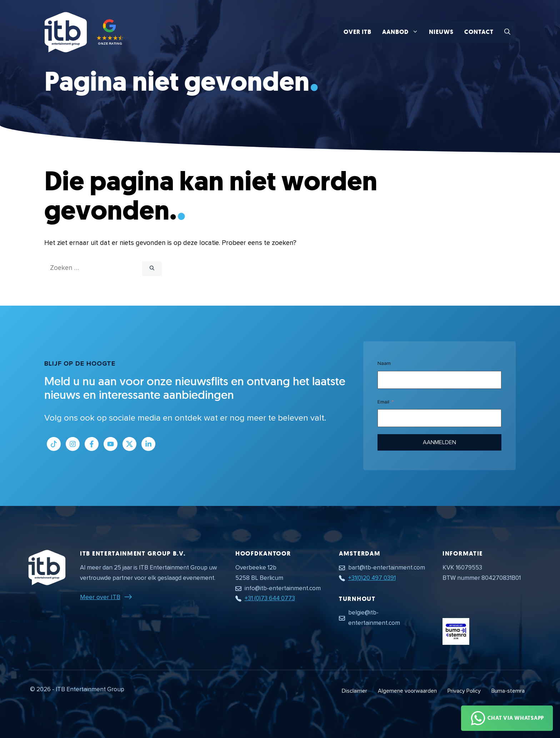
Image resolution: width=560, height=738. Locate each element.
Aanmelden (440, 442)
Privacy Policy (464, 691)
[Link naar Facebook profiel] (92, 444)
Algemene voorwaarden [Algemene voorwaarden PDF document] (407, 691)
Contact (479, 32)
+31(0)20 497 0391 (372, 578)
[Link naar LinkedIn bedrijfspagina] (148, 444)
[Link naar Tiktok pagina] (54, 444)
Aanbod (403, 32)
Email (383, 402)
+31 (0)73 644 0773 (270, 598)
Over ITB (357, 32)
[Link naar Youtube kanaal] (111, 444)
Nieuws (441, 32)
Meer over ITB (100, 597)
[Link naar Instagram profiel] (73, 444)
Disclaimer (354, 691)
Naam (384, 363)
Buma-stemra (508, 691)
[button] (507, 32)
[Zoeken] (152, 269)
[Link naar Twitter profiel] (129, 444)
